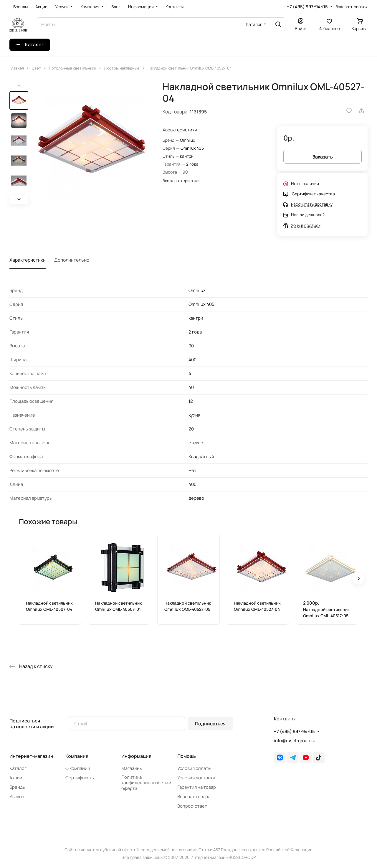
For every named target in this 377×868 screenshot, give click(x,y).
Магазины (132, 768)
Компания (77, 756)
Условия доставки (196, 778)
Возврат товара (194, 797)
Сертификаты (80, 778)
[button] (19, 199)
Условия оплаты (194, 768)
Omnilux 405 (192, 148)
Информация (136, 756)
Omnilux (187, 140)
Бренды (18, 787)
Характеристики (28, 260)
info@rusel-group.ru (295, 741)
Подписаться (210, 724)
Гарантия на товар (197, 787)
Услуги (17, 797)
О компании (78, 768)
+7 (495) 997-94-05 (307, 7)
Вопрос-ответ (192, 806)
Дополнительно (72, 260)
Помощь (187, 756)
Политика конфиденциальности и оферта (146, 783)
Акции (16, 778)
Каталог (18, 768)
